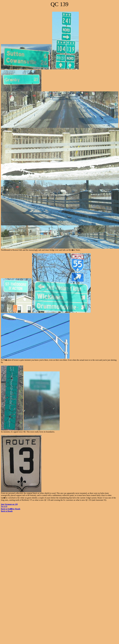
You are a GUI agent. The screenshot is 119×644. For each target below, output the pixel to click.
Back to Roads (7, 511)
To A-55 (4, 506)
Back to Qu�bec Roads (11, 509)
